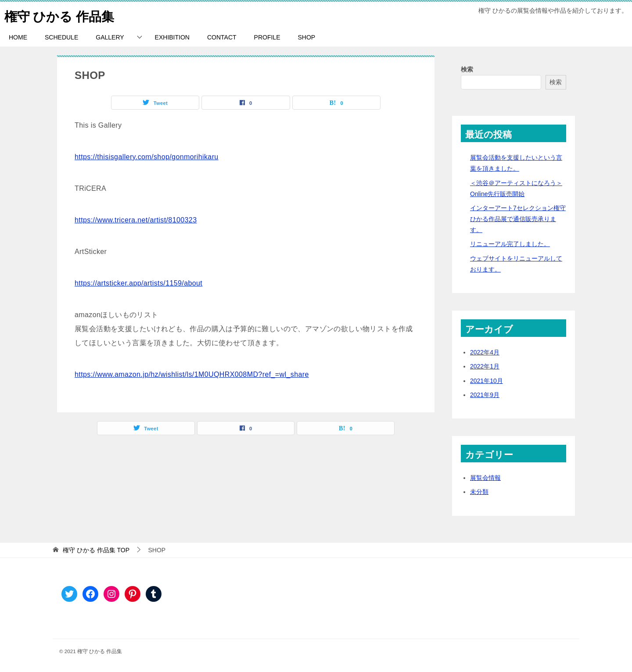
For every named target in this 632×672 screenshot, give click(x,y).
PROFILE (267, 37)
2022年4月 (485, 352)
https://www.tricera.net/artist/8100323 (136, 220)
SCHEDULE (61, 37)
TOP (96, 550)
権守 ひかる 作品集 (61, 15)
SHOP (306, 37)
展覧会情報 (485, 478)
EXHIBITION (172, 37)
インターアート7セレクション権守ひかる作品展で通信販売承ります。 (518, 219)
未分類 (479, 492)
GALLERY (110, 37)
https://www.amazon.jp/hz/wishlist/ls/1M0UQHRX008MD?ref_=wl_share (192, 374)
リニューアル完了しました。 (510, 244)
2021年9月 (485, 395)
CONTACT (222, 37)
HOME (18, 37)
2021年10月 (487, 381)
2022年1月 (485, 366)
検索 (467, 69)
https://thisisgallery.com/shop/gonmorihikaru (147, 157)
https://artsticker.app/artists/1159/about (138, 283)
